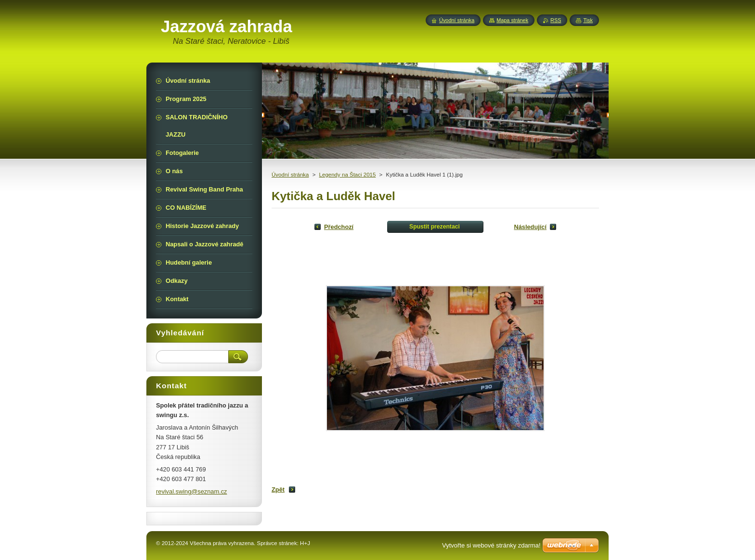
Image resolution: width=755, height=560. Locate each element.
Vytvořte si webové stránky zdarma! (491, 545)
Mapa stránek (512, 20)
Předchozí (339, 227)
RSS (556, 20)
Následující (530, 227)
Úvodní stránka (290, 175)
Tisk (588, 20)
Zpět (278, 490)
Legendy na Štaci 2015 (348, 175)
